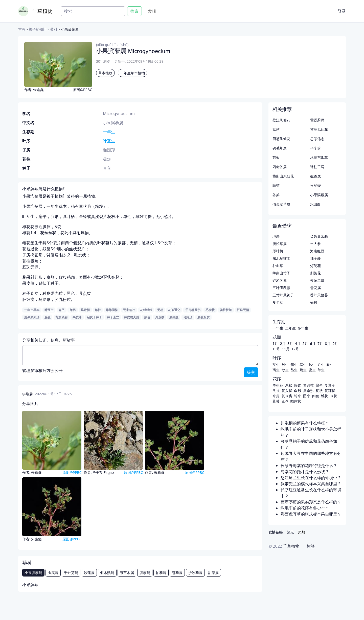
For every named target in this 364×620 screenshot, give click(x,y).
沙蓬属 (89, 573)
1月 (275, 344)
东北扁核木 (281, 258)
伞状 (334, 396)
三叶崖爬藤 (281, 288)
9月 (335, 344)
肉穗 (316, 396)
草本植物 (105, 73)
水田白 (315, 204)
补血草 (278, 266)
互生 (276, 364)
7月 (320, 344)
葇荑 (276, 401)
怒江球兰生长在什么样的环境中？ (311, 478)
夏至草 (278, 302)
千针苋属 (71, 573)
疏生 (303, 370)
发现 (152, 11)
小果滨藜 (30, 585)
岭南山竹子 (281, 273)
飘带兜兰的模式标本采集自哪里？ (311, 484)
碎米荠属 (280, 280)
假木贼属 (107, 573)
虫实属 (53, 573)
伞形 (298, 391)
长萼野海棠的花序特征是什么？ (309, 466)
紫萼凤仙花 (319, 129)
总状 (289, 385)
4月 (298, 344)
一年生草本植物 (132, 73)
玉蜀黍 (315, 185)
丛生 (294, 370)
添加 (302, 532)
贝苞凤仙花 (281, 139)
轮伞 (298, 396)
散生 (285, 370)
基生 (303, 364)
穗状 (319, 391)
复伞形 (308, 391)
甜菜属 (213, 573)
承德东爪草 (319, 157)
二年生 (290, 328)
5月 (305, 344)
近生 (321, 364)
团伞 (307, 396)
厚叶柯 (278, 251)
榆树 (314, 302)
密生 (312, 370)
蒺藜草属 (317, 280)
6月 (313, 344)
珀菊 (276, 185)
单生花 (278, 385)
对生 (285, 364)
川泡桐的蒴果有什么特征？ (305, 423)
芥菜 (276, 195)
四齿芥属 (280, 167)
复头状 (287, 391)
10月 (276, 349)
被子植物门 (38, 29)
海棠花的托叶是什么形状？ (305, 472)
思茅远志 (317, 139)
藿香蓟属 (317, 120)
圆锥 (298, 385)
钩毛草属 (280, 148)
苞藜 (276, 157)
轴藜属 (161, 573)
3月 (290, 344)
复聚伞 (330, 385)
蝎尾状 (296, 401)
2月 (283, 344)
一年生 (109, 132)
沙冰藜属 (195, 573)
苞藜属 (177, 573)
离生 (276, 370)
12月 (295, 349)
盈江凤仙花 (281, 120)
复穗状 (330, 391)
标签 (311, 546)
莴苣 (276, 129)
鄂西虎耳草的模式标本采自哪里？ (311, 514)
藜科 (54, 29)
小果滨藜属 (33, 573)
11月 (286, 349)
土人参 (315, 244)
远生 (312, 364)
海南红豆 (317, 251)
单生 (321, 370)
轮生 (330, 364)
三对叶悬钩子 (283, 295)
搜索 (134, 11)
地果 (276, 236)
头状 (276, 391)
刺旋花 (315, 273)
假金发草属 (281, 204)
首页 (22, 29)
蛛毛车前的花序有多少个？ (305, 508)
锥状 (325, 396)
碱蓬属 (315, 176)
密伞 (285, 401)
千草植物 (42, 11)
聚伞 (319, 385)
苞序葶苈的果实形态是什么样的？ (311, 502)
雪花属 (315, 288)
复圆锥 (308, 385)
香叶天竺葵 (319, 295)
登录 (342, 11)
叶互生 (109, 141)
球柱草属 (317, 167)
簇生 (294, 364)
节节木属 (127, 573)
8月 (328, 344)
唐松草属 (280, 244)
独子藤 (315, 258)
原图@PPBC (83, 90)
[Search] (93, 11)
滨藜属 (145, 573)
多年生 (303, 328)
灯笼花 (315, 266)
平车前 (315, 148)
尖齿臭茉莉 (319, 236)
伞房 (276, 396)
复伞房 (287, 396)
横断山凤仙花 (283, 176)
